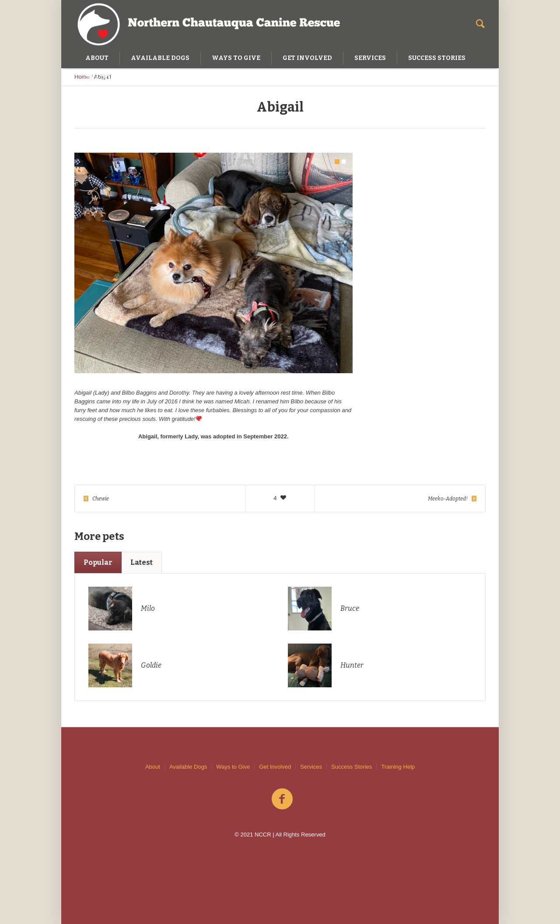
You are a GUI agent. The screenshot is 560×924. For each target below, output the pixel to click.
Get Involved (275, 767)
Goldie (151, 665)
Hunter (352, 665)
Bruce (350, 608)
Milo (148, 608)
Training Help (398, 767)
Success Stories (352, 767)
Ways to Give (233, 767)
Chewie (101, 499)
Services (311, 767)
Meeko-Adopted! (448, 499)
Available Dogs (188, 767)
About (153, 767)
